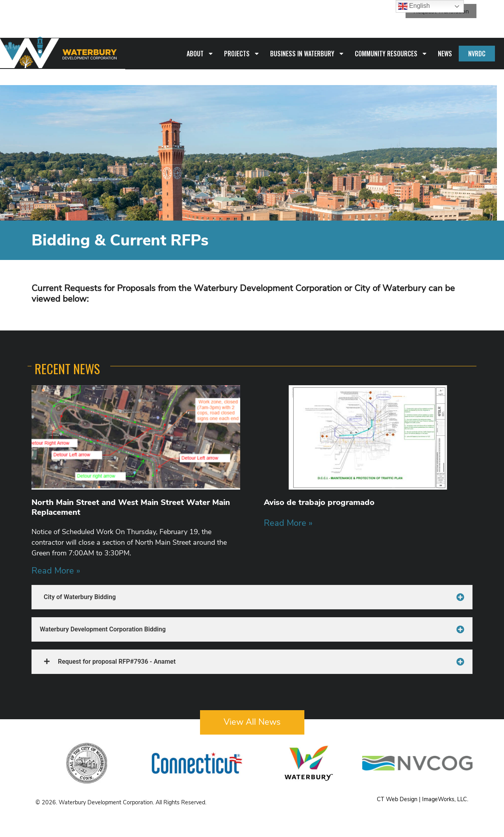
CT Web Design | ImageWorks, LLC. (422, 799)
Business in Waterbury (307, 54)
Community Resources (391, 54)
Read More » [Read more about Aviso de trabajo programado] (288, 523)
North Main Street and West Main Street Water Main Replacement (131, 507)
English (414, 6)
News (445, 54)
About (200, 54)
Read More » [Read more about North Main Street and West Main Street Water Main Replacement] (56, 570)
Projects (242, 54)
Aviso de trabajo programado (319, 502)
